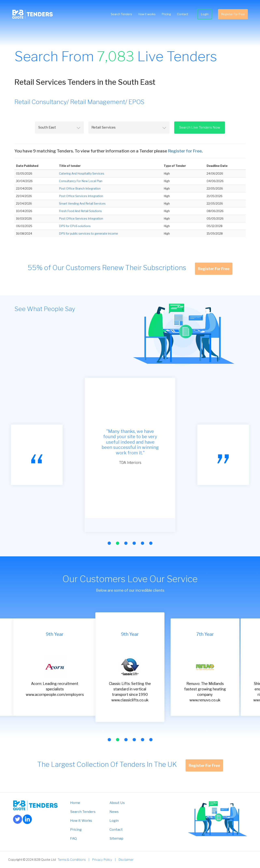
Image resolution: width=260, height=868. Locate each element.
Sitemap (116, 838)
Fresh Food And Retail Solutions (80, 211)
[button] (109, 543)
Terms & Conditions (72, 860)
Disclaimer (126, 860)
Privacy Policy (102, 860)
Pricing (166, 14)
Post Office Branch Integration (80, 188)
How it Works (81, 821)
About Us (117, 803)
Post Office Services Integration (81, 196)
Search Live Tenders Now (200, 127)
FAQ (73, 838)
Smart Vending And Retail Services (82, 203)
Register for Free (185, 151)
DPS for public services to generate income (89, 233)
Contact (183, 14)
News (114, 812)
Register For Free (233, 14)
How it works (147, 14)
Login (205, 14)
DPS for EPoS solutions (75, 226)
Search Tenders (121, 14)
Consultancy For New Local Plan (81, 181)
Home (75, 803)
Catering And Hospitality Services (82, 173)
